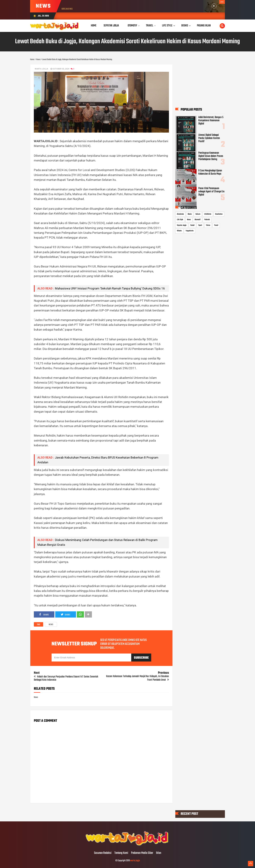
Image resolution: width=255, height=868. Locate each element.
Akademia (180, 214)
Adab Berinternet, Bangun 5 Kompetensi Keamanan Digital (211, 121)
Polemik (207, 220)
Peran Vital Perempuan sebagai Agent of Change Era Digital (211, 192)
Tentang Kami (121, 853)
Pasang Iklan (204, 26)
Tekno (208, 225)
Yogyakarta (190, 231)
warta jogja (135, 861)
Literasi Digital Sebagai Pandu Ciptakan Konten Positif (209, 138)
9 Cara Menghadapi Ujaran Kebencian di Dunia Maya (210, 172)
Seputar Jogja (182, 225)
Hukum (198, 214)
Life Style (180, 220)
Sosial (192, 225)
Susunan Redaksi (103, 853)
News (51, 625)
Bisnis (190, 214)
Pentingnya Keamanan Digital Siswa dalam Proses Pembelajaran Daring (211, 156)
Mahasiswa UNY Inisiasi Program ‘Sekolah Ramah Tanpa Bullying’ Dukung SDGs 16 (110, 288)
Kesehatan (219, 214)
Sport (200, 225)
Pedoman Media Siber (142, 853)
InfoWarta (208, 214)
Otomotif (198, 220)
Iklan (159, 853)
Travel (216, 225)
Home (94, 26)
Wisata (179, 231)
